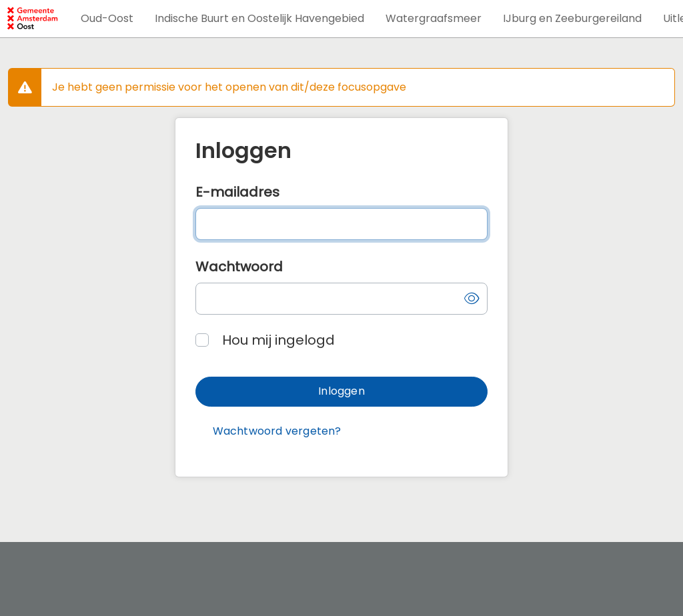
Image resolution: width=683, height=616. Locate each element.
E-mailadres (237, 192)
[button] (107, 19)
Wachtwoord (239, 267)
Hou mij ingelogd (278, 340)
